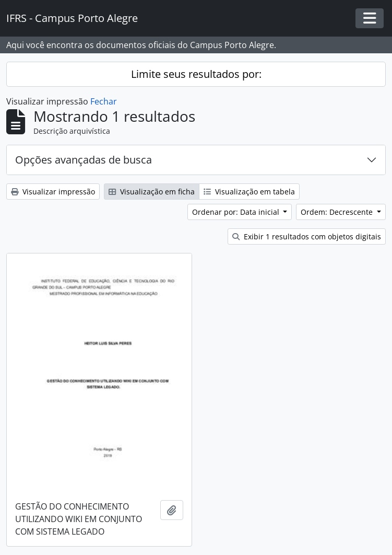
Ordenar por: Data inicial (237, 212)
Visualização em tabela (249, 192)
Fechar (104, 101)
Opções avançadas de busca (84, 160)
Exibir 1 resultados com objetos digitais (307, 236)
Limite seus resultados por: (196, 74)
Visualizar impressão (53, 192)
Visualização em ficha (152, 192)
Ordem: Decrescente (338, 212)
